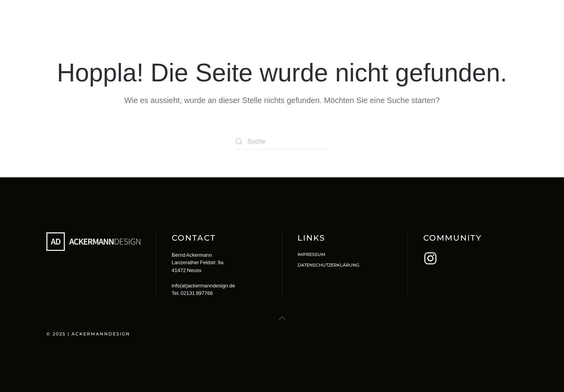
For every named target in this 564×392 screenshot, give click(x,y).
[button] (282, 318)
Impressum (311, 254)
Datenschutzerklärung (328, 265)
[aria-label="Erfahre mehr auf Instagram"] (430, 258)
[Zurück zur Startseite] (96, 16)
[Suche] (282, 142)
